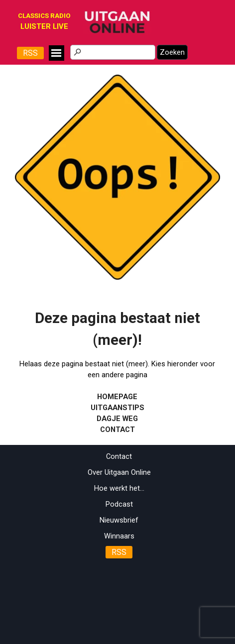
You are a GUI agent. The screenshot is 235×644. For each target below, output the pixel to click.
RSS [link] (30, 53)
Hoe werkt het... (119, 488)
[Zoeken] (113, 52)
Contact (119, 456)
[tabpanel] (44, 26)
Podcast (119, 504)
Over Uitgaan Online (119, 472)
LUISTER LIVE (44, 26)
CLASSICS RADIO (44, 16)
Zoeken (172, 52)
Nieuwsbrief (119, 520)
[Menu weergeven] (57, 53)
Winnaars (119, 536)
